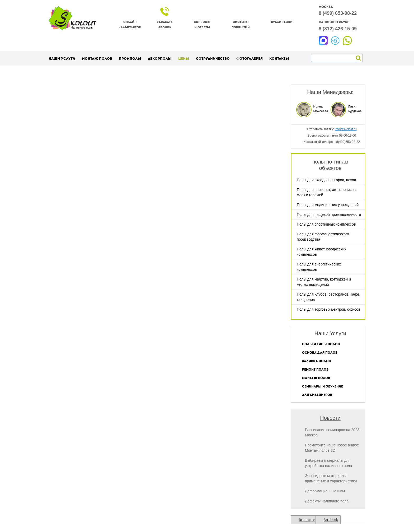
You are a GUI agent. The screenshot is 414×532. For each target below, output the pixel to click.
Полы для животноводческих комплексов (321, 252)
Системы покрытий (241, 25)
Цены (184, 59)
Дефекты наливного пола (327, 501)
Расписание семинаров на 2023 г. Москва (334, 432)
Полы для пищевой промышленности (329, 214)
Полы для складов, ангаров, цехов (326, 180)
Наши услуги (62, 59)
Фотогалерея (250, 59)
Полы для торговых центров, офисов (328, 309)
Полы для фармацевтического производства (323, 237)
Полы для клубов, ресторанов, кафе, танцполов (328, 297)
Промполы (130, 59)
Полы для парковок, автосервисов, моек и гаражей (327, 192)
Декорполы (160, 59)
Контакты (279, 59)
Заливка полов (316, 361)
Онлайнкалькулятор (130, 25)
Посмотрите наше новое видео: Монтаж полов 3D (332, 448)
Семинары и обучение (323, 386)
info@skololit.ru (346, 129)
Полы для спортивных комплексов (326, 224)
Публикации (282, 22)
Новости (330, 418)
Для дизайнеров (317, 395)
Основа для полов (320, 353)
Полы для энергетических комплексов (319, 267)
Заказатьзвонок (165, 25)
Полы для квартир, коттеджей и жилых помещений (324, 282)
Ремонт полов (315, 370)
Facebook (331, 520)
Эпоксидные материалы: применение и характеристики (331, 478)
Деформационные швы (325, 491)
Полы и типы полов (321, 344)
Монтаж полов (97, 59)
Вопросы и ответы (202, 25)
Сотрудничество (213, 59)
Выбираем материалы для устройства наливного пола (328, 463)
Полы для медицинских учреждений (328, 205)
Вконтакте (307, 520)
